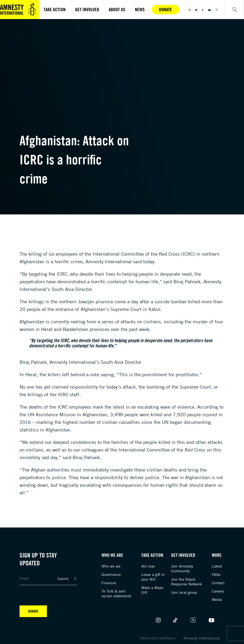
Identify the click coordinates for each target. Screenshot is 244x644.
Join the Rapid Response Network (186, 582)
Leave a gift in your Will (153, 577)
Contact (218, 583)
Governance (111, 574)
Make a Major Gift (152, 590)
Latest (217, 566)
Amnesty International (201, 638)
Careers (218, 591)
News (140, 9)
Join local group (184, 592)
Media (217, 599)
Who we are (111, 566)
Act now (148, 566)
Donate (165, 9)
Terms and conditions (157, 638)
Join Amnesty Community (182, 568)
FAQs (216, 574)
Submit (63, 579)
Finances (109, 583)
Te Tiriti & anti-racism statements (116, 593)
